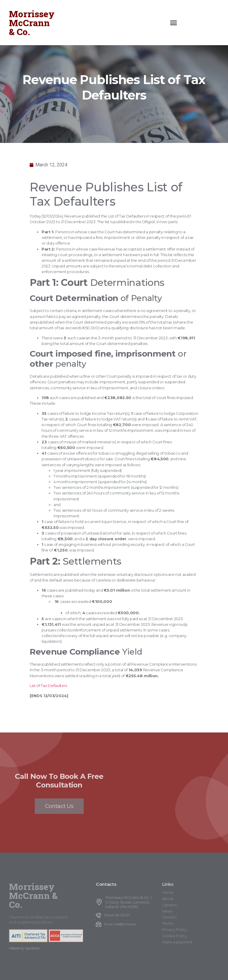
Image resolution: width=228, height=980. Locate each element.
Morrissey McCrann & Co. (32, 23)
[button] (174, 23)
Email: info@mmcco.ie (120, 924)
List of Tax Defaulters (48, 686)
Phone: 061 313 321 (117, 915)
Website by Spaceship (24, 948)
